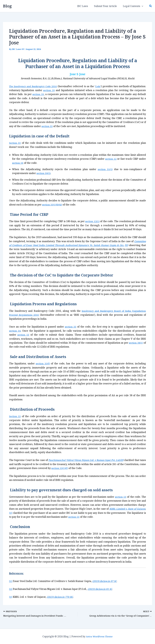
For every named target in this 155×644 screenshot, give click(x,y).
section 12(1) (92, 221)
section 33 (47, 126)
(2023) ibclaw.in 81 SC (100, 589)
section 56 (18, 163)
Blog (7, 6)
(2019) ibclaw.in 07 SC (105, 581)
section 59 (49, 90)
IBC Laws (86, 6)
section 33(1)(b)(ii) (53, 205)
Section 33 (15, 143)
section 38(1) (136, 343)
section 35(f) (43, 363)
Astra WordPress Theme (99, 636)
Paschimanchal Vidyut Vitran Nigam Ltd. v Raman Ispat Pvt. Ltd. (88, 460)
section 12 (111, 159)
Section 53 (15, 416)
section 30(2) (44, 173)
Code (99, 86)
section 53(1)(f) (67, 468)
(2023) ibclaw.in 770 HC (60, 597)
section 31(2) (105, 169)
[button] (142, 6)
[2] (11, 589)
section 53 (23, 335)
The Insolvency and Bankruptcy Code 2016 (34, 86)
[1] (11, 581)
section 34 (15, 331)
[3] (20, 513)
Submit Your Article (107, 6)
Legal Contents (134, 6)
